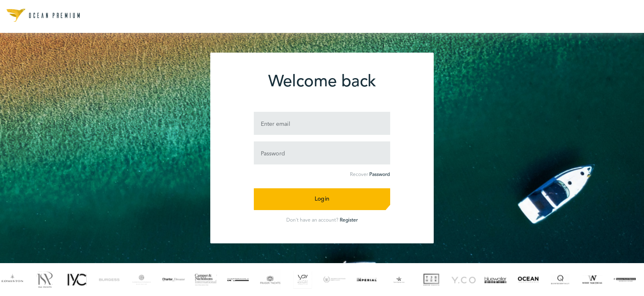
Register (349, 220)
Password (379, 175)
